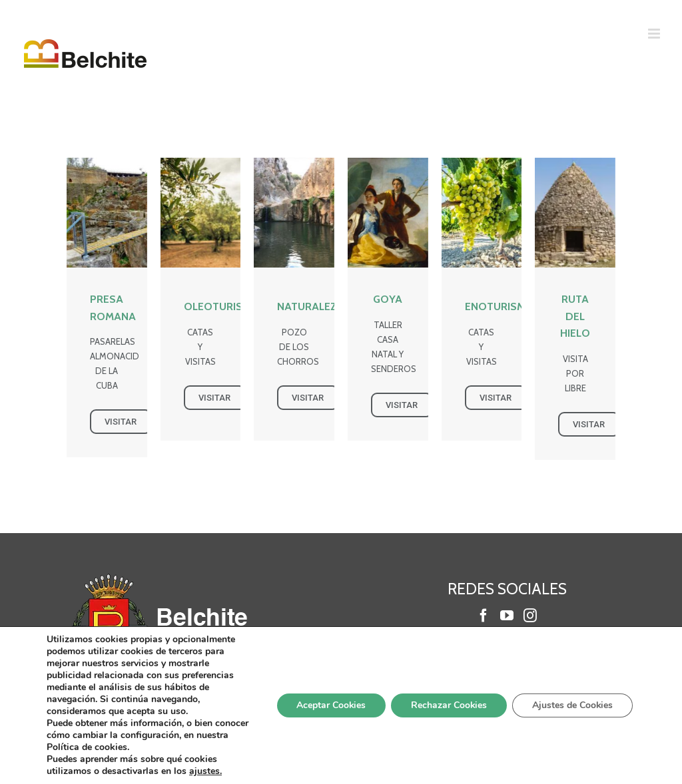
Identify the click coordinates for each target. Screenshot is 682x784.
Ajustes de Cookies (572, 705)
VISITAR (121, 422)
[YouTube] (507, 616)
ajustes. (205, 771)
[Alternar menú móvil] (655, 34)
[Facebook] (484, 616)
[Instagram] (530, 616)
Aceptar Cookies (329, 705)
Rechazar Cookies (448, 705)
